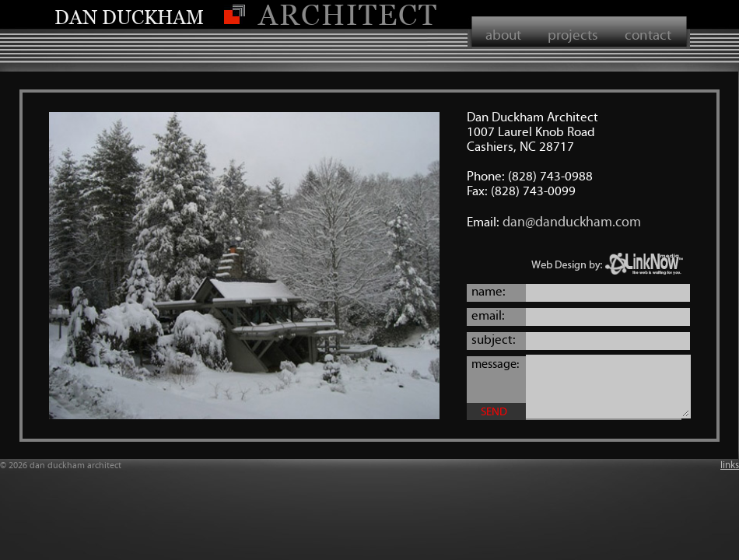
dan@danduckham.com (572, 222)
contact (648, 35)
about (503, 35)
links (730, 465)
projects (573, 35)
